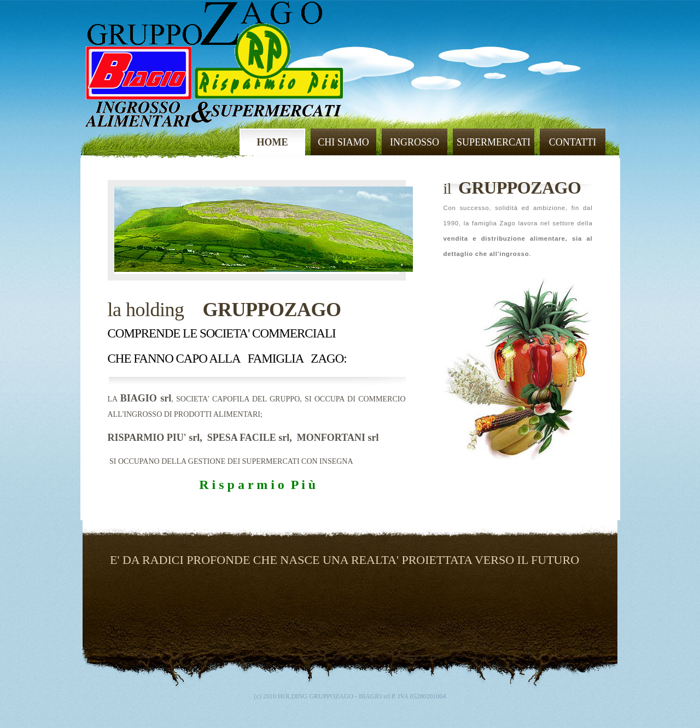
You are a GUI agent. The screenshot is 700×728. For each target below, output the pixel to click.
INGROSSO (415, 142)
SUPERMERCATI (494, 142)
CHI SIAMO (343, 142)
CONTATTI (573, 142)
